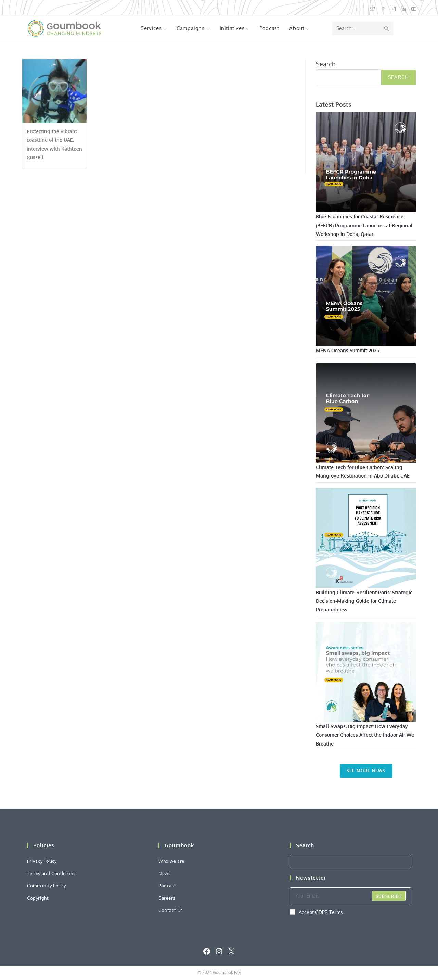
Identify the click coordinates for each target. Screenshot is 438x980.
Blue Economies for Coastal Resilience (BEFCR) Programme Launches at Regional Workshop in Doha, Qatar (364, 225)
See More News (366, 771)
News (164, 873)
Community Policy (47, 886)
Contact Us (171, 910)
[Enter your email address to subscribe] (350, 896)
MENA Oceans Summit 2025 (347, 350)
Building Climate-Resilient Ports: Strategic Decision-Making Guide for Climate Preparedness (364, 601)
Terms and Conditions (51, 873)
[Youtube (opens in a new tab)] (412, 8)
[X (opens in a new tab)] (373, 8)
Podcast (167, 886)
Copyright (38, 898)
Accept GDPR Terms (316, 912)
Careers (167, 898)
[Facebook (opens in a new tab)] (383, 8)
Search (326, 64)
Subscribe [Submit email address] (389, 896)
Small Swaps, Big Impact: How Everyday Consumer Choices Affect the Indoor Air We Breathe (365, 735)
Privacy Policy (42, 861)
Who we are (171, 861)
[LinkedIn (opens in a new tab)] (403, 8)
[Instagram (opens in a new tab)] (393, 8)
